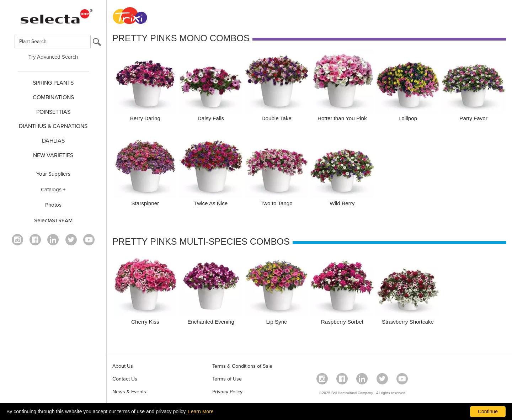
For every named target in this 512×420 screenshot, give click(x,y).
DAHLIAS (53, 141)
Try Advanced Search (53, 57)
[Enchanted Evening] (211, 290)
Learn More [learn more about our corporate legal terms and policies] (201, 411)
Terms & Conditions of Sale (242, 366)
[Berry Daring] (145, 87)
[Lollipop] (408, 87)
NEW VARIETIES (53, 155)
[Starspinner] (145, 172)
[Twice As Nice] (211, 172)
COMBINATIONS (53, 97)
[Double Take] (276, 87)
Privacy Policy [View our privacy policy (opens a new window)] (227, 392)
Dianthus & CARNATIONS (53, 126)
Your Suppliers (53, 174)
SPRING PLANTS (53, 83)
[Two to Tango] (276, 172)
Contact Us (125, 379)
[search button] (97, 44)
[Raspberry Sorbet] (342, 290)
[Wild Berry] (342, 172)
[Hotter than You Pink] (342, 87)
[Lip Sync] (276, 290)
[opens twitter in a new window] (71, 240)
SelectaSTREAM (53, 220)
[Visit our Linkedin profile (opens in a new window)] (53, 240)
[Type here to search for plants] (53, 42)
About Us (123, 366)
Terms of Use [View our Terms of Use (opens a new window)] (227, 379)
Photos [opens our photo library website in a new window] (53, 205)
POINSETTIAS (53, 112)
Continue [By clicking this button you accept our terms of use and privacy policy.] (488, 411)
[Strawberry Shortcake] (408, 290)
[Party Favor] (473, 87)
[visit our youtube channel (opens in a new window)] (89, 240)
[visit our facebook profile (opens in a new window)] (35, 240)
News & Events (129, 392)
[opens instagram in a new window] (17, 240)
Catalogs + (53, 190)
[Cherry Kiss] (145, 290)
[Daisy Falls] (211, 87)
